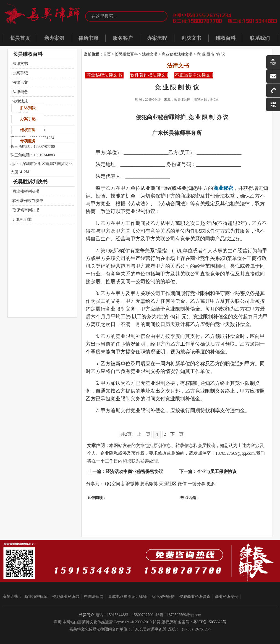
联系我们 (260, 38)
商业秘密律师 (36, 597)
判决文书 (191, 38)
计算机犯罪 (22, 220)
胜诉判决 (28, 108)
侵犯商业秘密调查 (195, 597)
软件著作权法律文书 (149, 75)
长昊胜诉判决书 (30, 182)
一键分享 (197, 484)
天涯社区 (168, 484)
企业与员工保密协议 (217, 471)
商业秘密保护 (163, 597)
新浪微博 (130, 484)
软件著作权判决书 (28, 201)
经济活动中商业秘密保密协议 (134, 471)
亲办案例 (54, 38)
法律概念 (20, 92)
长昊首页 (20, 38)
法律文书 (150, 54)
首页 (107, 54)
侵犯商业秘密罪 (66, 597)
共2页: (127, 434)
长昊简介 (87, 615)
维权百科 (226, 38)
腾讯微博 (149, 484)
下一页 (177, 434)
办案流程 (157, 38)
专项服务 (28, 141)
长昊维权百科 (126, 54)
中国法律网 (94, 597)
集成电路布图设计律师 (127, 597)
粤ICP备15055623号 (210, 622)
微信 (182, 484)
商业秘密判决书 (26, 191)
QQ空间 (113, 484)
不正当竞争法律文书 (194, 75)
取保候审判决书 (26, 210)
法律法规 (20, 101)
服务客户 (123, 38)
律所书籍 (88, 38)
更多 (211, 484)
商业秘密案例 (227, 597)
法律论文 (20, 82)
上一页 (144, 434)
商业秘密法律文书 (177, 54)
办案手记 (20, 73)
